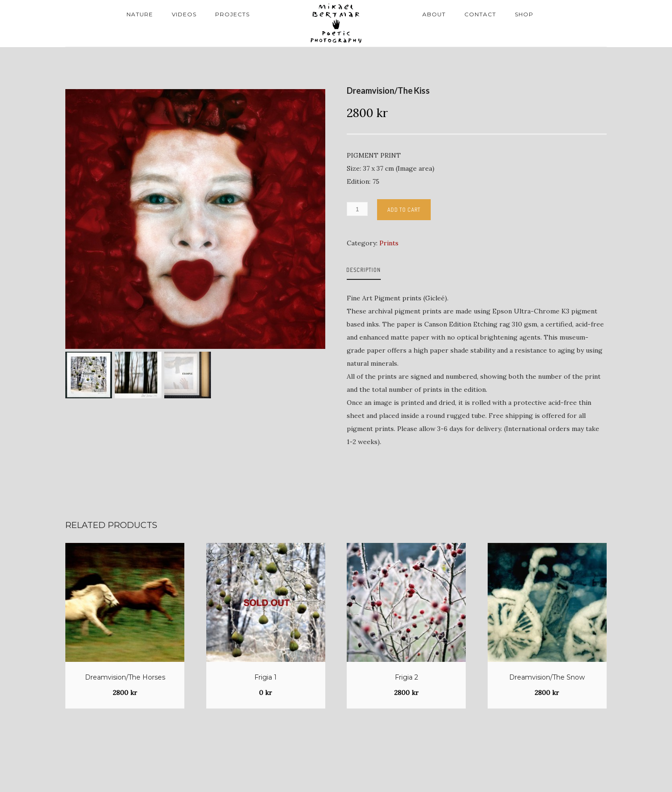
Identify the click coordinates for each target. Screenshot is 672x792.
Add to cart (404, 210)
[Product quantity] (357, 209)
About (434, 14)
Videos (184, 14)
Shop (524, 14)
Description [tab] (364, 270)
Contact (480, 14)
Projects (232, 14)
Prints (389, 243)
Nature (140, 14)
